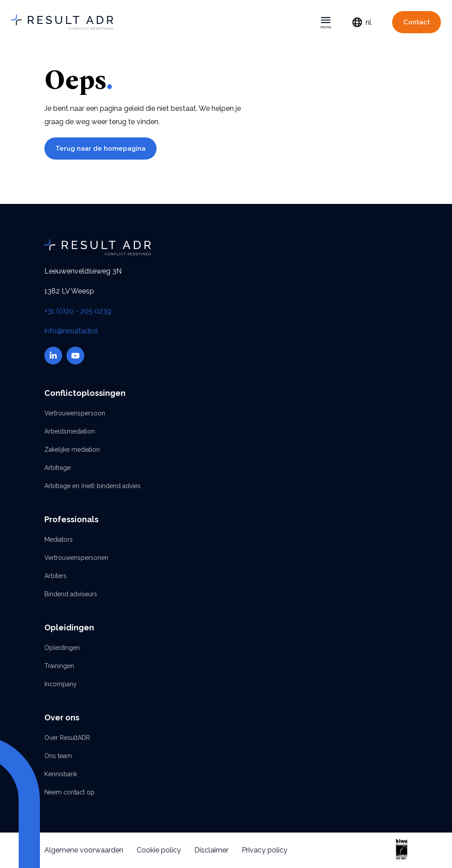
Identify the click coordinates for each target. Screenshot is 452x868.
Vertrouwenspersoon (75, 413)
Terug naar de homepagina (100, 149)
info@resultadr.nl (71, 331)
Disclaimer (211, 850)
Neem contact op (69, 792)
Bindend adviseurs (71, 594)
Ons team (58, 756)
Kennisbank (61, 774)
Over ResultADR (67, 738)
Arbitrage (57, 468)
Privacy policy (265, 850)
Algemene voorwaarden (84, 850)
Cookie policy (159, 850)
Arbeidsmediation (70, 431)
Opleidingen (62, 648)
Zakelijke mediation (72, 450)
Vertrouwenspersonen (76, 558)
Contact (417, 22)
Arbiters (55, 576)
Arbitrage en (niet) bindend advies (92, 486)
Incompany (61, 684)
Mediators (59, 540)
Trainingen (59, 666)
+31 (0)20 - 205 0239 (78, 311)
